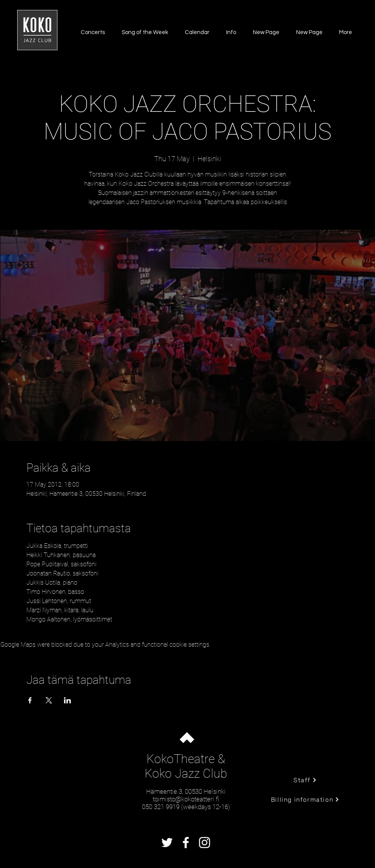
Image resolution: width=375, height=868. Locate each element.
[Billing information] (305, 799)
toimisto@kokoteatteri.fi (186, 799)
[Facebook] (186, 843)
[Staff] (305, 780)
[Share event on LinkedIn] (68, 700)
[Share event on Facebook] (30, 700)
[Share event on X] (49, 700)
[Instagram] (205, 843)
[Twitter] (167, 843)
